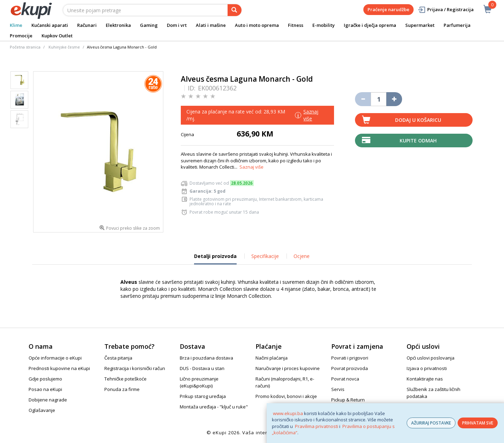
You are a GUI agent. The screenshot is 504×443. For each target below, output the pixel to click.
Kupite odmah (418, 141)
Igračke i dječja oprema (370, 25)
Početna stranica (25, 47)
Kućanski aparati (50, 25)
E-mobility (324, 25)
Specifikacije (265, 256)
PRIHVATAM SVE (478, 423)
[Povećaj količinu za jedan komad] (394, 99)
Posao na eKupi (45, 389)
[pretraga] (235, 10)
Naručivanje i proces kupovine (288, 368)
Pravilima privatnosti (317, 426)
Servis (338, 389)
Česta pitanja (118, 358)
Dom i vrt (177, 25)
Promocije (21, 36)
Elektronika (118, 25)
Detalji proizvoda (215, 259)
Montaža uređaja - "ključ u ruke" (214, 407)
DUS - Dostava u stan (202, 368)
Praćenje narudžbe (388, 9)
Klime (16, 25)
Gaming (149, 25)
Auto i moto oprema (257, 25)
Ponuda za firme (122, 389)
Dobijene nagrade (48, 400)
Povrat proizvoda (350, 368)
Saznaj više (251, 167)
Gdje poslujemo (45, 379)
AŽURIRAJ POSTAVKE (431, 423)
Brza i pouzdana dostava (206, 358)
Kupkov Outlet (57, 36)
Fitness (296, 25)
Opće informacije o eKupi (55, 358)
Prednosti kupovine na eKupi (59, 368)
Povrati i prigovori (350, 358)
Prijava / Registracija (446, 10)
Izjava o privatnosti (427, 368)
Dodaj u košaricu (418, 120)
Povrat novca (345, 379)
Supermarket (420, 25)
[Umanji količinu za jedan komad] (363, 99)
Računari (87, 25)
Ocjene (302, 256)
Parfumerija (457, 25)
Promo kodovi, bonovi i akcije (286, 396)
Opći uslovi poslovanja (431, 358)
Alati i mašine (211, 25)
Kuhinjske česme (64, 47)
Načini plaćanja (272, 358)
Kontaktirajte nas (425, 379)
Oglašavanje (42, 410)
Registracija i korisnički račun (135, 368)
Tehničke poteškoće (125, 379)
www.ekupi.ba (288, 413)
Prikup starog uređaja (203, 396)
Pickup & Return (348, 400)
